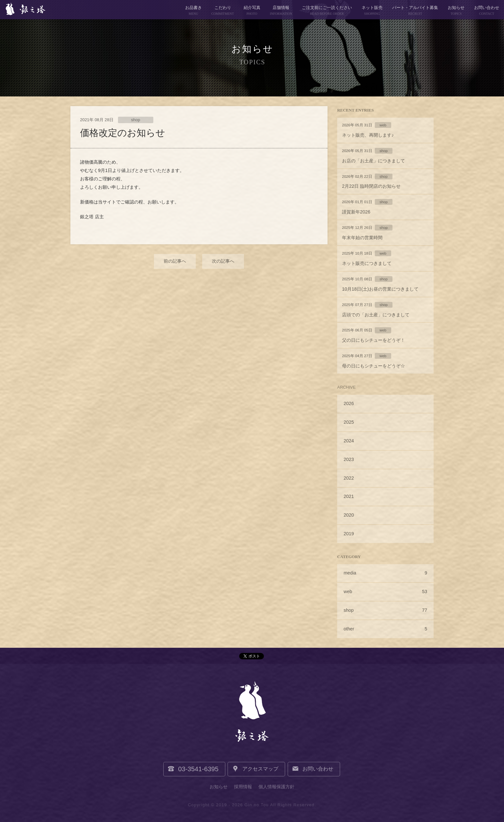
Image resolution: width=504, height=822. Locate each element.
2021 (349, 496)
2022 (349, 478)
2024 (349, 441)
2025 (349, 422)
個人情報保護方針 (276, 787)
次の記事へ (223, 261)
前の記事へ (175, 261)
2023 (349, 459)
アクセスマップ (261, 769)
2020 (349, 515)
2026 (349, 403)
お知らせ (219, 787)
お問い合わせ (317, 769)
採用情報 (243, 787)
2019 (349, 534)
